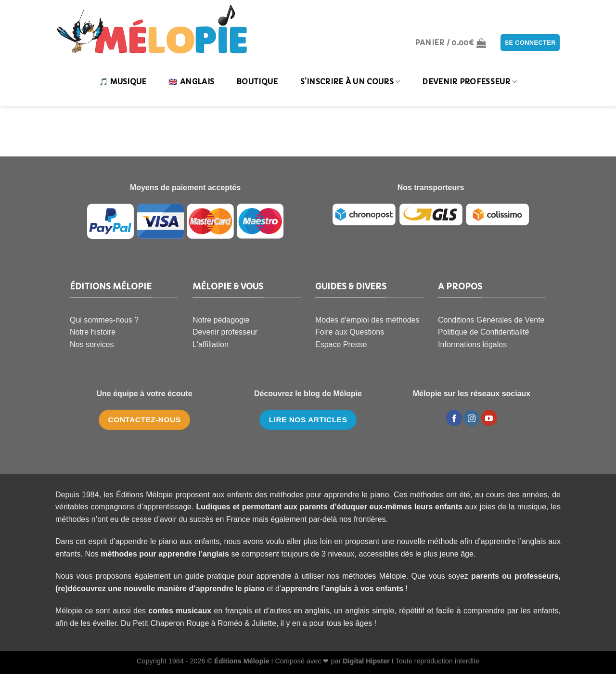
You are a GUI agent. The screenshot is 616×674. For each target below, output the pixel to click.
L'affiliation (211, 344)
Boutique (257, 82)
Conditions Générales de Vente (491, 320)
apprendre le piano (230, 589)
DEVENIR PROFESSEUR (469, 82)
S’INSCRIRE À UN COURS (350, 82)
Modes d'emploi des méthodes (367, 320)
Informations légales (472, 344)
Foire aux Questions (350, 332)
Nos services (92, 344)
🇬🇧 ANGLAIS (191, 82)
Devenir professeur (225, 332)
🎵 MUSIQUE (123, 82)
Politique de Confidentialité (483, 332)
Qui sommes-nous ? (104, 320)
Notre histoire (93, 332)
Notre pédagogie (221, 320)
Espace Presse (341, 344)
